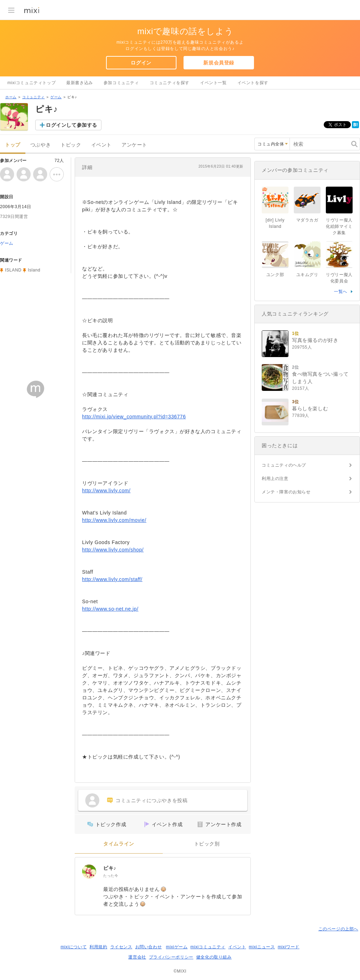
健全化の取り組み (214, 957)
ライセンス (121, 947)
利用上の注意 (275, 479)
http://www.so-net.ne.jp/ (110, 609)
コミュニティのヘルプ (284, 465)
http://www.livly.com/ (106, 491)
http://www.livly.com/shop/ (113, 550)
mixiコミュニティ (208, 947)
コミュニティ (33, 97)
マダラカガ (307, 220)
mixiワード (288, 947)
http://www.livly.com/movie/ (114, 520)
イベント (101, 145)
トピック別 (207, 844)
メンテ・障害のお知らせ (286, 492)
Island (34, 270)
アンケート (134, 145)
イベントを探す (253, 83)
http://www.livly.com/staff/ (112, 579)
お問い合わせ (149, 947)
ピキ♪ (110, 868)
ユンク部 (275, 275)
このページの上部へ (338, 929)
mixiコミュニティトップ (32, 83)
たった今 (111, 876)
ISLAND (13, 270)
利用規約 (98, 947)
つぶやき (41, 145)
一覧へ (341, 292)
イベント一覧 (213, 83)
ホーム (11, 97)
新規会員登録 (219, 63)
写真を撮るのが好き (315, 340)
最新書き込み (80, 83)
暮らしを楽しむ (310, 408)
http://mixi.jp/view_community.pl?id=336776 (134, 417)
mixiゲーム (177, 947)
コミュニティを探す (170, 83)
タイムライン (119, 844)
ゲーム (56, 97)
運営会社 (137, 957)
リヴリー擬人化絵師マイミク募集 (339, 226)
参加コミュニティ (121, 83)
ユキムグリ (307, 275)
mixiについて (74, 947)
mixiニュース (262, 947)
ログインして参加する (72, 125)
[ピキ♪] (89, 872)
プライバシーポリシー (171, 957)
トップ (13, 145)
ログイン (141, 63)
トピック (71, 145)
